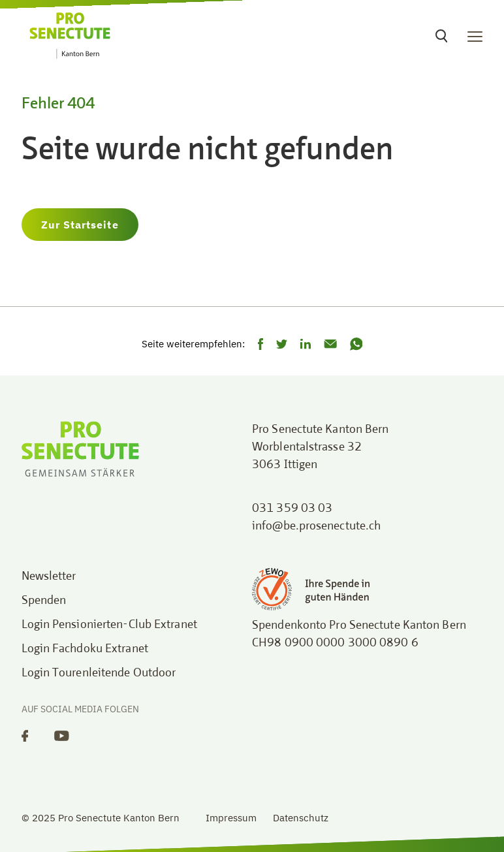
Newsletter (49, 576)
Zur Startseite (80, 225)
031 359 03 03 (292, 509)
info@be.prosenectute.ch (316, 526)
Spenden (44, 601)
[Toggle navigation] (475, 36)
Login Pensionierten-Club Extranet (109, 625)
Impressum (231, 818)
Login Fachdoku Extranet (85, 649)
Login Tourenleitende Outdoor (99, 673)
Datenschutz (301, 818)
